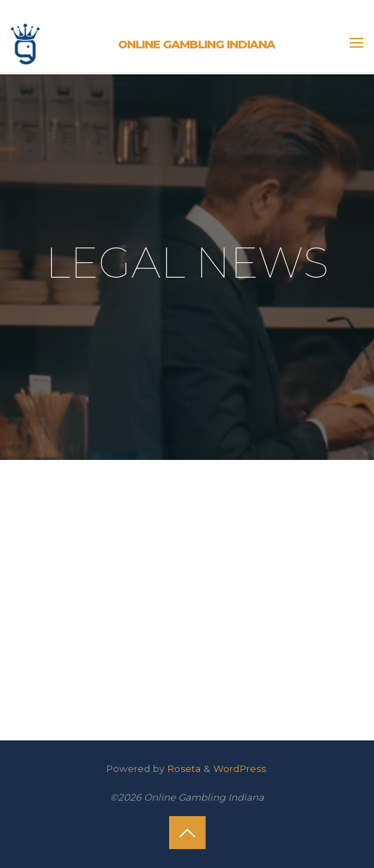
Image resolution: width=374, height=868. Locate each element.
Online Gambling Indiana (196, 44)
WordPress (240, 768)
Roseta (182, 768)
